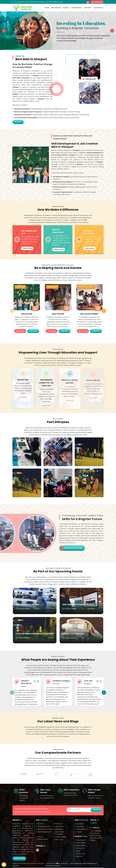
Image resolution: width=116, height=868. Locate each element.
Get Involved (76, 8)
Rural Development (44, 832)
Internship (79, 826)
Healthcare (58, 824)
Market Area (80, 854)
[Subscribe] (79, 810)
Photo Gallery (80, 843)
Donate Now (97, 2)
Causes (66, 8)
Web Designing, (76, 863)
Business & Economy (44, 829)
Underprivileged (60, 837)
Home (47, 8)
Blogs (77, 851)
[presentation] (12, 311)
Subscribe (96, 810)
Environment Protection (59, 833)
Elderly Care (58, 840)
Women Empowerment (42, 838)
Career (78, 832)
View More (18, 122)
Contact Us (99, 8)
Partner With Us (81, 829)
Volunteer (79, 824)
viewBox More (19, 859)
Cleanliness (58, 829)
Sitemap (79, 856)
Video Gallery (80, 846)
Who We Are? (56, 8)
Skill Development (43, 826)
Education (40, 824)
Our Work (88, 8)
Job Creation (59, 826)
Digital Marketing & (90, 863)
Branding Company (54, 866)
